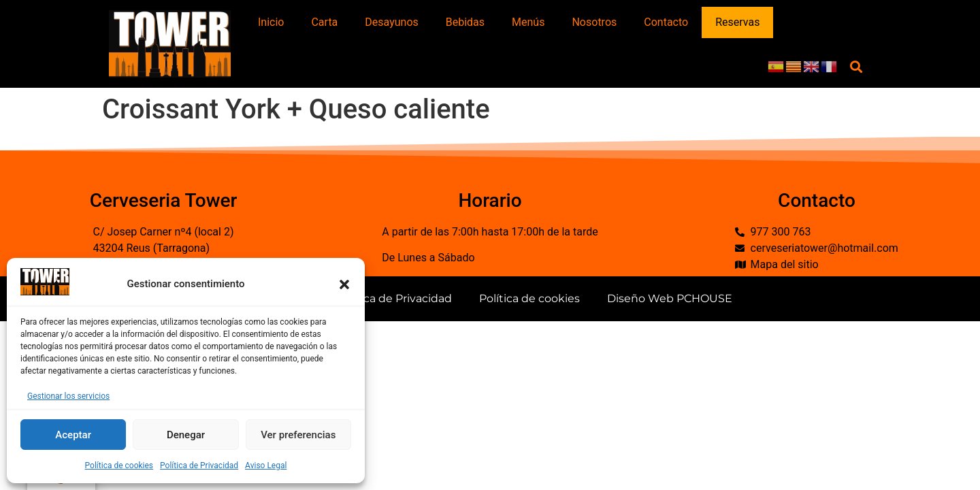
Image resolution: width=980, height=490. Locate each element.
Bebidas (465, 22)
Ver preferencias (298, 435)
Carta (324, 22)
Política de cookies (119, 465)
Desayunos (391, 22)
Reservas (737, 22)
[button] (344, 284)
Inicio (271, 22)
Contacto (666, 22)
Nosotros (594, 22)
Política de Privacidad (199, 465)
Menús (528, 22)
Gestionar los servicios (68, 396)
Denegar (186, 435)
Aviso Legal (266, 465)
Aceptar (73, 435)
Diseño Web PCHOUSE (670, 298)
